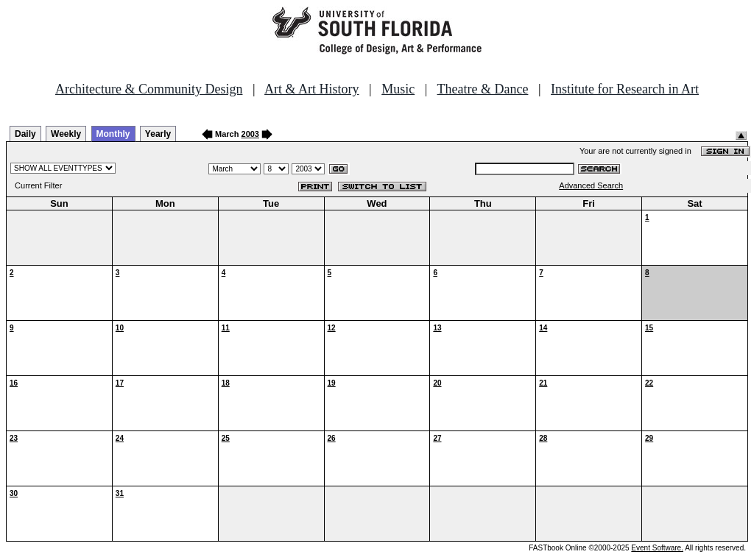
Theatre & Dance (482, 89)
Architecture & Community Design (149, 89)
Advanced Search (591, 185)
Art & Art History (312, 89)
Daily (25, 134)
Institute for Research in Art (625, 89)
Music (398, 89)
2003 (250, 134)
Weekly (66, 134)
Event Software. (657, 548)
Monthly (113, 134)
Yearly (158, 134)
